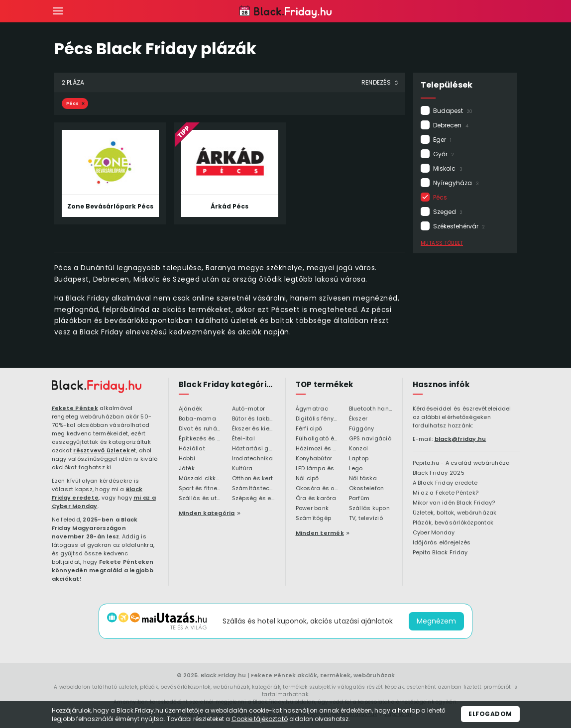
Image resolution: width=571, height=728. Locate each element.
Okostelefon (367, 489)
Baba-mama (197, 419)
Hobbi (187, 459)
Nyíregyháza (456, 183)
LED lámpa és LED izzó (317, 469)
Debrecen (451, 125)
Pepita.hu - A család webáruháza (461, 463)
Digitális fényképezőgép (317, 419)
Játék (187, 469)
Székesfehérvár (459, 226)
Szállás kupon (369, 509)
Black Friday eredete (97, 493)
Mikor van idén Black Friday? (454, 503)
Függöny (362, 429)
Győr (444, 154)
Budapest (453, 111)
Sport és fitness (200, 489)
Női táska (363, 479)
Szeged (448, 212)
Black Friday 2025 (439, 473)
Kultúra (242, 469)
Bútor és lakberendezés (254, 419)
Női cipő (307, 479)
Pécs (443, 197)
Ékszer (358, 419)
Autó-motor (249, 409)
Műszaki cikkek (200, 479)
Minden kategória (207, 513)
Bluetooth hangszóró (371, 409)
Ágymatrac (312, 409)
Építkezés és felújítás (200, 439)
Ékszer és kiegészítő (254, 429)
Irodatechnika (252, 459)
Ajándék (191, 409)
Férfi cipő (309, 429)
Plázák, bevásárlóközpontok (453, 523)
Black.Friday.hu (223, 675)
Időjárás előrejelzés (442, 543)
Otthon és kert (253, 479)
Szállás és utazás (200, 499)
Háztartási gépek (254, 449)
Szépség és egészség (254, 499)
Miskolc (448, 168)
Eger (442, 140)
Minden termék (320, 533)
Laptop (359, 459)
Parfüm (359, 499)
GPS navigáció (370, 439)
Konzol (359, 449)
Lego (356, 469)
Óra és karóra (316, 499)
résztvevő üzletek (102, 450)
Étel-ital (243, 439)
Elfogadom (490, 714)
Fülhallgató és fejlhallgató (317, 439)
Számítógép (314, 519)
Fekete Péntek (75, 408)
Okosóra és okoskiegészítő (317, 489)
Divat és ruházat (200, 429)
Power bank (312, 509)
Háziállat (192, 449)
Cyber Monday (434, 533)
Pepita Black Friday (440, 553)
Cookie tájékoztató (260, 719)
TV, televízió (366, 519)
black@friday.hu (460, 439)
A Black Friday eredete (445, 483)
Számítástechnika (254, 489)
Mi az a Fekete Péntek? (446, 493)
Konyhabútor (314, 459)
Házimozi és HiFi (317, 449)
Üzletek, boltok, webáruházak (455, 513)
